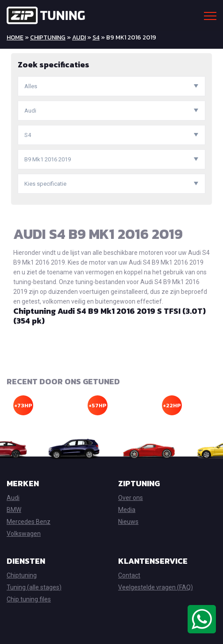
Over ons (131, 498)
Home (15, 37)
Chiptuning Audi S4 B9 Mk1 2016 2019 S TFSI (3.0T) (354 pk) (110, 316)
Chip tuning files (29, 599)
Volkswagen (24, 534)
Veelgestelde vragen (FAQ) (156, 587)
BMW (14, 510)
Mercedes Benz (29, 522)
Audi (79, 37)
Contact (129, 575)
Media (127, 510)
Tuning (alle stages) (34, 587)
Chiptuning (48, 37)
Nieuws (128, 522)
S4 (96, 37)
